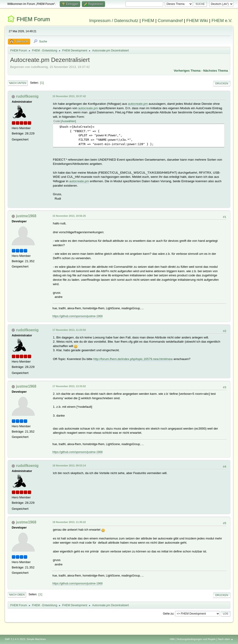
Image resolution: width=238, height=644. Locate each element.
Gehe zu (168, 614)
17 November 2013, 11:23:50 (69, 330)
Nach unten (18, 83)
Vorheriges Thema (187, 71)
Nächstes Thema (216, 71)
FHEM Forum (33, 19)
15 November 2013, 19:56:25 (69, 216)
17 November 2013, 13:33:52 (69, 386)
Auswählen (68, 121)
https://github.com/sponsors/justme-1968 (77, 316)
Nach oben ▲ (226, 639)
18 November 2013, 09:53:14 (69, 465)
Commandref (170, 21)
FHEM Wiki (197, 21)
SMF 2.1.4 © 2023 (15, 639)
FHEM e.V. (222, 21)
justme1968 (26, 216)
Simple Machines (36, 639)
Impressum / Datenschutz (114, 21)
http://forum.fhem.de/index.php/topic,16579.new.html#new (133, 359)
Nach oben (17, 595)
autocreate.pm (138, 104)
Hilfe (172, 639)
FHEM (148, 21)
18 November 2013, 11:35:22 (69, 522)
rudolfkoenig (27, 96)
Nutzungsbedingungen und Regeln (196, 639)
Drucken (222, 83)
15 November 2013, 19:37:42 (69, 96)
